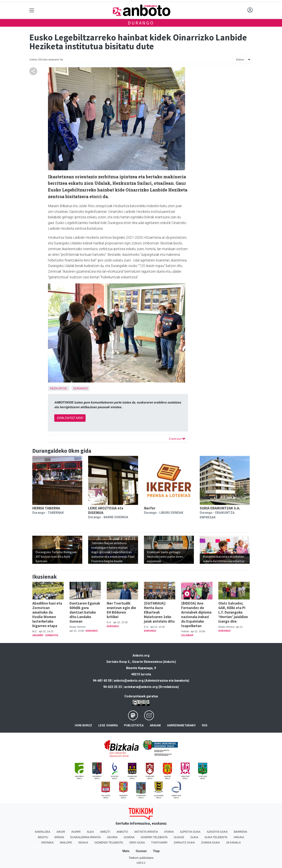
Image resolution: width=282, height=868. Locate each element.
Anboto (122, 832)
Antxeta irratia (146, 832)
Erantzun (177, 439)
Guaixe (179, 837)
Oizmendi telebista (109, 842)
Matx (126, 851)
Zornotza (52, 635)
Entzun (240, 60)
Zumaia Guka (211, 842)
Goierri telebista (154, 837)
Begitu (43, 837)
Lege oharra (108, 725)
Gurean (141, 851)
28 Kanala (234, 842)
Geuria (112, 837)
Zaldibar (187, 635)
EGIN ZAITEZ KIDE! (70, 418)
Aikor (61, 832)
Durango (141, 23)
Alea (90, 832)
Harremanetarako (181, 725)
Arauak (155, 725)
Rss (205, 725)
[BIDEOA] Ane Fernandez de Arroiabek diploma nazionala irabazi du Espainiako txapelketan (196, 614)
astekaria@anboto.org (141, 687)
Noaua (83, 842)
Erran (59, 837)
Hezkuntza (58, 388)
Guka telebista (216, 837)
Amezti (105, 832)
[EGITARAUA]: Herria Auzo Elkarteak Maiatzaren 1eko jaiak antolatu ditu (159, 612)
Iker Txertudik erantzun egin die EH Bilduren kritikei (121, 610)
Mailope (66, 842)
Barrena (240, 832)
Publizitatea (134, 725)
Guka (194, 837)
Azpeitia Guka (190, 832)
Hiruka (239, 837)
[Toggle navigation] (32, 10)
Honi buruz (83, 725)
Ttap (156, 851)
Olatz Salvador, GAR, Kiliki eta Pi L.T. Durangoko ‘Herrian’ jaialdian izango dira (233, 612)
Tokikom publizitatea (141, 858)
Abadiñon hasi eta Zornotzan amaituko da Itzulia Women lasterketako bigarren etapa (47, 614)
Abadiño (38, 635)
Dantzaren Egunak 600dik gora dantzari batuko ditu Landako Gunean (85, 612)
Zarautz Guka (184, 842)
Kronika (47, 842)
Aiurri (76, 832)
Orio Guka (137, 842)
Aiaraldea (43, 832)
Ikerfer (150, 508)
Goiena (129, 837)
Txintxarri (159, 842)
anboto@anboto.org (129, 681)
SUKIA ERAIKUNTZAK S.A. (220, 508)
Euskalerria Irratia (85, 837)
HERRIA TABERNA (46, 508)
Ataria (169, 832)
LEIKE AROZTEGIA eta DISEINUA (106, 510)
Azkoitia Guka (217, 832)
